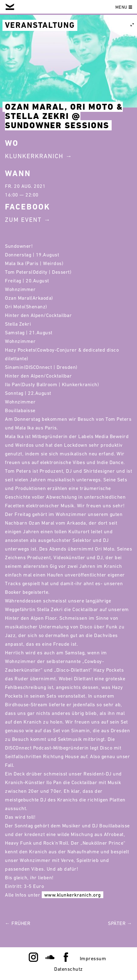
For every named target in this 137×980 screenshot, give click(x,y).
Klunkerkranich (34, 156)
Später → (120, 923)
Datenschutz (68, 969)
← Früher (18, 923)
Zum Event (23, 220)
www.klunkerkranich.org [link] (73, 895)
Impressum (93, 958)
